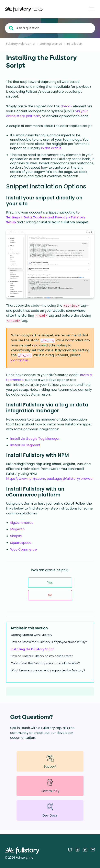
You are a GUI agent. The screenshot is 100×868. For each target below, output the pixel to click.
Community (50, 786)
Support (50, 761)
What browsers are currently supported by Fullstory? (48, 670)
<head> (66, 106)
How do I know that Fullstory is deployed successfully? (49, 642)
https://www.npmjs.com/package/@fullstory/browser (50, 479)
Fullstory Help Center (21, 44)
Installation (74, 44)
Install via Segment (25, 445)
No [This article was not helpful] (50, 595)
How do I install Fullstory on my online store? (42, 656)
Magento (17, 529)
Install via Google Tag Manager (35, 439)
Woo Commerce (24, 549)
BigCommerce (22, 523)
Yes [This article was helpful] (50, 583)
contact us (20, 360)
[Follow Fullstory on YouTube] (85, 850)
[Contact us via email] (93, 850)
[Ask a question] (50, 28)
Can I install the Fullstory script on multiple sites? (45, 663)
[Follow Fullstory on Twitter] (70, 850)
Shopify (16, 536)
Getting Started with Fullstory (31, 635)
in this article (51, 148)
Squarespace (21, 543)
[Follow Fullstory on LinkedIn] (77, 850)
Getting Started (51, 44)
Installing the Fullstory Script (32, 649)
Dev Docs (50, 810)
